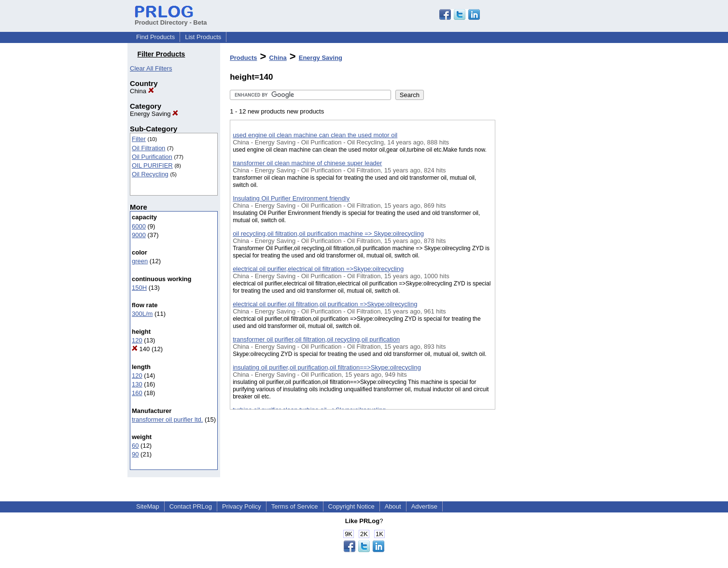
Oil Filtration (148, 148)
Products (243, 58)
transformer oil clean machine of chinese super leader (307, 163)
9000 (139, 235)
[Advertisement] (544, 251)
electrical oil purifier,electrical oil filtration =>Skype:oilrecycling (318, 269)
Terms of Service (295, 506)
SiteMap (148, 506)
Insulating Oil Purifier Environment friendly (291, 198)
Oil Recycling (150, 174)
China (142, 91)
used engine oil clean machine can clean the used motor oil (315, 135)
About (393, 506)
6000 (139, 226)
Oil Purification (152, 157)
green (140, 261)
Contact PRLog (191, 506)
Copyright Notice (351, 506)
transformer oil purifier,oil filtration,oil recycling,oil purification (316, 339)
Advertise (424, 506)
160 (137, 393)
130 (137, 384)
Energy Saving (154, 114)
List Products (203, 37)
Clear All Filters (151, 68)
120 (137, 340)
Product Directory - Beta (171, 19)
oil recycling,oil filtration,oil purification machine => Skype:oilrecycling (328, 234)
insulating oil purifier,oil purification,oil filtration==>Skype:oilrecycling (327, 367)
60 (135, 446)
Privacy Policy (242, 506)
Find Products (155, 37)
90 (135, 454)
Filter (139, 139)
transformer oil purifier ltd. (167, 419)
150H (139, 288)
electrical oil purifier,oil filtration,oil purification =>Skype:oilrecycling (325, 304)
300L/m (142, 314)
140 (141, 349)
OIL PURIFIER (152, 165)
